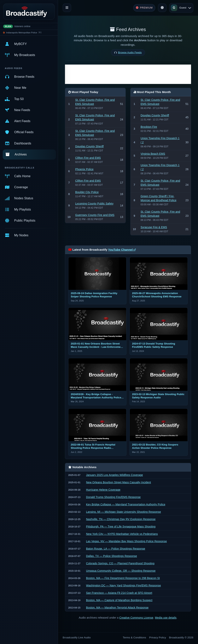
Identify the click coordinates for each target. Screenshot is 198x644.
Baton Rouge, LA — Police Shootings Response (116, 549)
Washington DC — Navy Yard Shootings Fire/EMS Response (123, 585)
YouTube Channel (122, 250)
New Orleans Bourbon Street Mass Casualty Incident (118, 482)
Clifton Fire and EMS (88, 158)
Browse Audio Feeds (130, 52)
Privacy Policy (158, 638)
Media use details (166, 618)
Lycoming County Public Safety (94, 204)
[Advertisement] (128, 74)
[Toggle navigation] (67, 8)
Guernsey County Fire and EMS (95, 215)
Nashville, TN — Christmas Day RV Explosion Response (121, 519)
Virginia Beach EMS (153, 154)
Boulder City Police (87, 192)
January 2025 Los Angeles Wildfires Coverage (114, 475)
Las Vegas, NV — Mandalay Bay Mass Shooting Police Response (126, 541)
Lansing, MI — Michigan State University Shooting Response (123, 512)
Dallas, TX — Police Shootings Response (111, 556)
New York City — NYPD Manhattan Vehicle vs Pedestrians (122, 534)
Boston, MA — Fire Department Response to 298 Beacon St (123, 578)
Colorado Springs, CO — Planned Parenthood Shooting (120, 563)
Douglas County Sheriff (89, 146)
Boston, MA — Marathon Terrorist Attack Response (117, 608)
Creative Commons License (136, 618)
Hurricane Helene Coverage (103, 490)
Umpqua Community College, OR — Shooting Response (121, 571)
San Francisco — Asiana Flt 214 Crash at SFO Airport (119, 593)
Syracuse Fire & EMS (154, 227)
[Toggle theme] (162, 8)
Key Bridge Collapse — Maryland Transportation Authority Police (126, 504)
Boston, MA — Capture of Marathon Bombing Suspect (119, 600)
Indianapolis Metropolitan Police (22, 33)
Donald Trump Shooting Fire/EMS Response (113, 497)
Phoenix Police (84, 169)
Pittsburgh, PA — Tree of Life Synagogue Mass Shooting (121, 527)
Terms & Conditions (134, 638)
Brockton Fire (149, 127)
